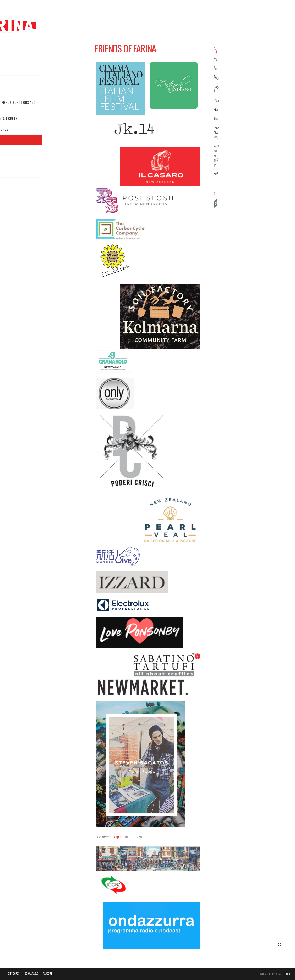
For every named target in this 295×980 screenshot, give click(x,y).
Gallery (11, 172)
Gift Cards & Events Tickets (27, 118)
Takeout (12, 92)
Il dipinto (118, 839)
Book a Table (31, 973)
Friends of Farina (37, 140)
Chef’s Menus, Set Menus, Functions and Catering (36, 105)
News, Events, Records (23, 129)
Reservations (15, 70)
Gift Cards (14, 973)
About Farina (15, 59)
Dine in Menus (15, 81)
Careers (12, 150)
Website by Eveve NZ (271, 974)
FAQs (9, 183)
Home (9, 49)
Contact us (14, 161)
